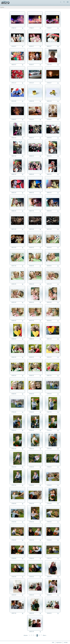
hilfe (53, 642)
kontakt (66, 642)
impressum (59, 642)
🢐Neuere (26, 635)
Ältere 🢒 (45, 635)
